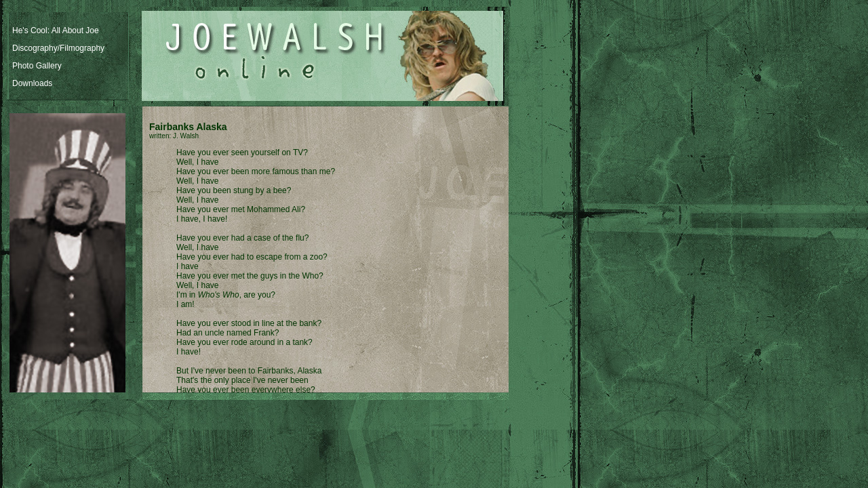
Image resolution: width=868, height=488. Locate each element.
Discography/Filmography (58, 48)
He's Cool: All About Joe (56, 30)
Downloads (32, 83)
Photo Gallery (37, 66)
